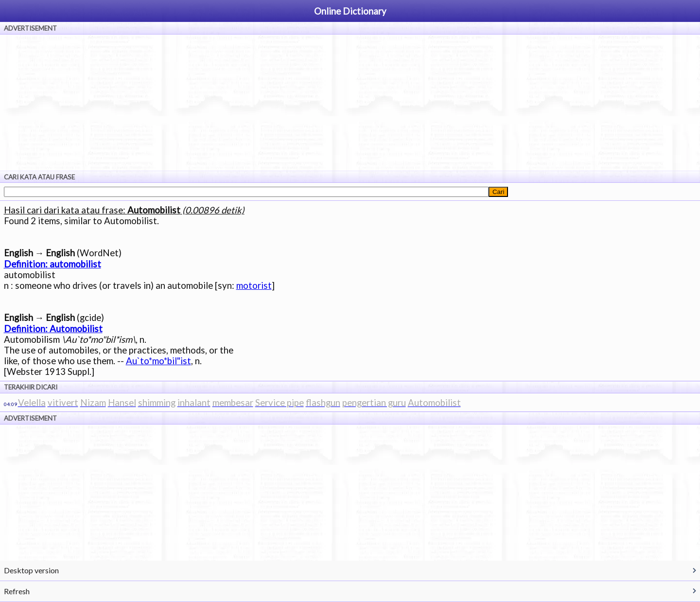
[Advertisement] (350, 103)
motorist (254, 285)
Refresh (17, 591)
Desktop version (31, 570)
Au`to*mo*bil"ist (158, 361)
